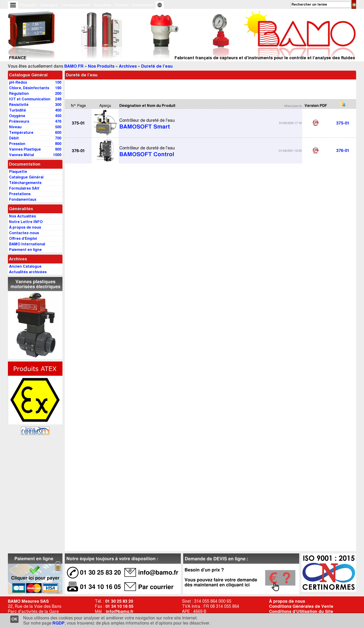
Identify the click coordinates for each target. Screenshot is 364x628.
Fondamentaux (23, 199)
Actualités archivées (28, 272)
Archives (128, 66)
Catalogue (49, 5)
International (143, 5)
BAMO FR (74, 66)
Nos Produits (101, 66)
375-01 (343, 123)
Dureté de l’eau (157, 66)
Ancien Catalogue (25, 266)
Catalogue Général (28, 75)
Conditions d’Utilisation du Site (301, 612)
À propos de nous (287, 601)
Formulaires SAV (24, 188)
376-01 (343, 151)
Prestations (20, 194)
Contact (122, 5)
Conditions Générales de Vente (301, 606)
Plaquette (28, 5)
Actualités (103, 5)
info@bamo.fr (120, 612)
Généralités (21, 209)
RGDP (58, 623)
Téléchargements (76, 5)
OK (14, 619)
